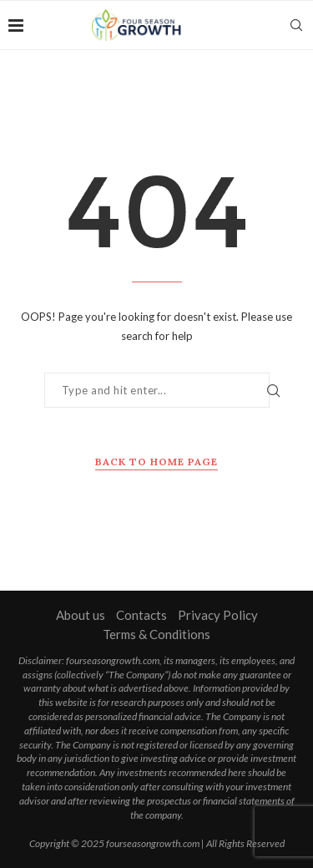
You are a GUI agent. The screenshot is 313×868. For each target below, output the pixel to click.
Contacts (141, 615)
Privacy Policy (218, 615)
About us (81, 615)
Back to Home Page (156, 462)
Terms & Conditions (156, 634)
